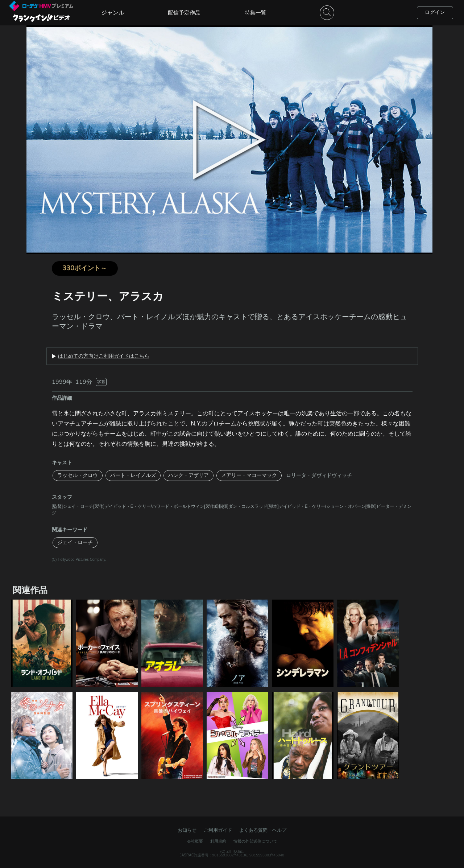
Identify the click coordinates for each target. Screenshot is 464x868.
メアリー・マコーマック (249, 475)
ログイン (435, 12)
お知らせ (187, 830)
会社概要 (195, 841)
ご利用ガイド (218, 830)
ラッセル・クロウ (78, 475)
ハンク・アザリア (188, 475)
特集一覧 (256, 13)
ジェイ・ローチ (75, 542)
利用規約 (218, 841)
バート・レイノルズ (133, 475)
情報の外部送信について (255, 841)
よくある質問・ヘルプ (263, 830)
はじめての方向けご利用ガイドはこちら (104, 356)
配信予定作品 (184, 13)
